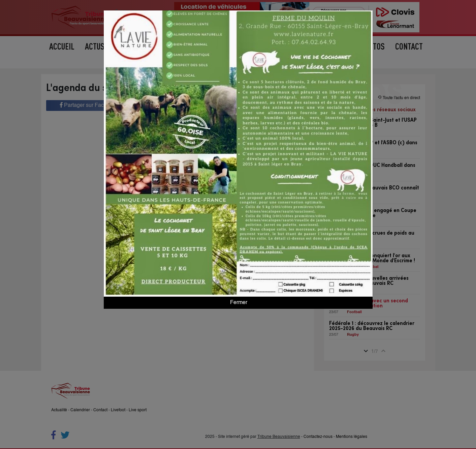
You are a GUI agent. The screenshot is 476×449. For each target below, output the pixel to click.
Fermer (238, 303)
